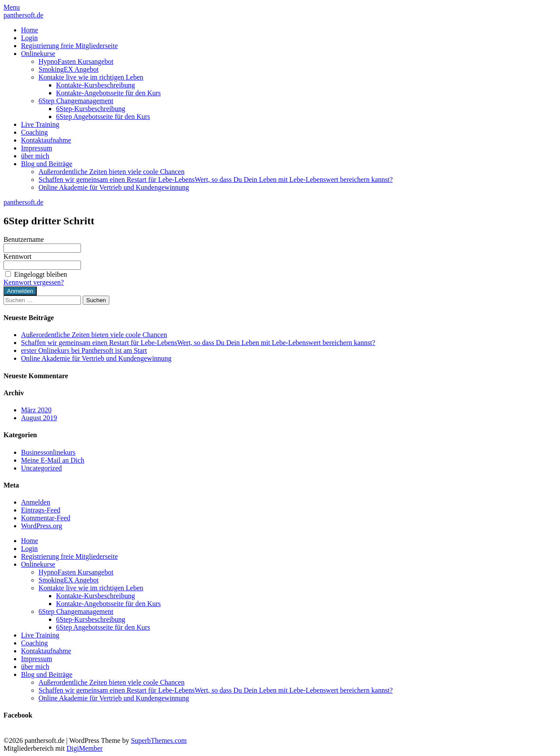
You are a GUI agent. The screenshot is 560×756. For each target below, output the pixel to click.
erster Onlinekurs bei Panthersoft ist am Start (84, 350)
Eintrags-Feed (41, 510)
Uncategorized (41, 468)
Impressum (37, 148)
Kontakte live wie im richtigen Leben (91, 77)
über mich (35, 156)
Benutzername (24, 239)
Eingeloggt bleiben (35, 274)
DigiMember (85, 748)
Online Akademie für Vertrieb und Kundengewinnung (114, 187)
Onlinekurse (38, 54)
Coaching (34, 132)
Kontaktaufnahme (46, 140)
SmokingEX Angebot (68, 69)
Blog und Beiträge (47, 164)
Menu (12, 7)
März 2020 (36, 410)
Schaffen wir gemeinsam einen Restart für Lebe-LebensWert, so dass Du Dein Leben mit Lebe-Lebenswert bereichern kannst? (216, 179)
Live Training (40, 124)
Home (30, 30)
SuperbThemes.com (159, 740)
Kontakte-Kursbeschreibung (95, 85)
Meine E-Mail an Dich (52, 460)
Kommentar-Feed (46, 518)
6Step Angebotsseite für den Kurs (103, 117)
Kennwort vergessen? (34, 282)
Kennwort (17, 256)
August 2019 (39, 418)
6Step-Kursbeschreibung (91, 109)
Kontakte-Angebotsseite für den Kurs (108, 93)
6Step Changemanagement (76, 101)
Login (29, 38)
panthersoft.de (23, 15)
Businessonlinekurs (48, 452)
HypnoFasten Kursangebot (76, 61)
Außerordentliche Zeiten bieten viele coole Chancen (112, 172)
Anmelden (36, 502)
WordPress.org (42, 526)
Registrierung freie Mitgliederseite (69, 46)
